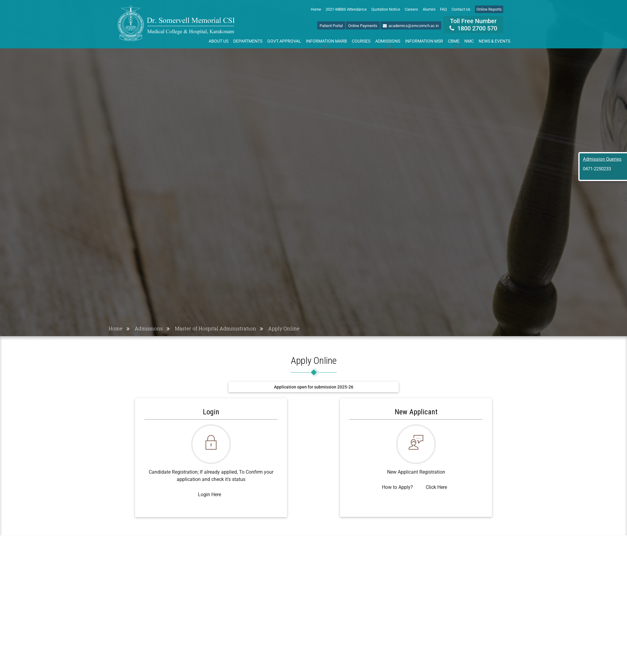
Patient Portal (331, 26)
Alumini (429, 9)
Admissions (388, 42)
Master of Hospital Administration (215, 328)
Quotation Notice (386, 9)
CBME (455, 42)
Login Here (210, 494)
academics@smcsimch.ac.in (411, 26)
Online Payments (363, 26)
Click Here (436, 487)
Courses (361, 41)
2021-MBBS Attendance (346, 9)
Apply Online (284, 328)
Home (316, 9)
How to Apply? (397, 487)
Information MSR (424, 41)
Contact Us (461, 9)
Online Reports (489, 9)
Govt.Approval (284, 41)
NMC (469, 41)
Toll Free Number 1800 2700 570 (473, 25)
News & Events (494, 41)
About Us (218, 41)
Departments (248, 41)
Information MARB (326, 42)
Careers (411, 9)
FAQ (443, 9)
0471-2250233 (597, 169)
